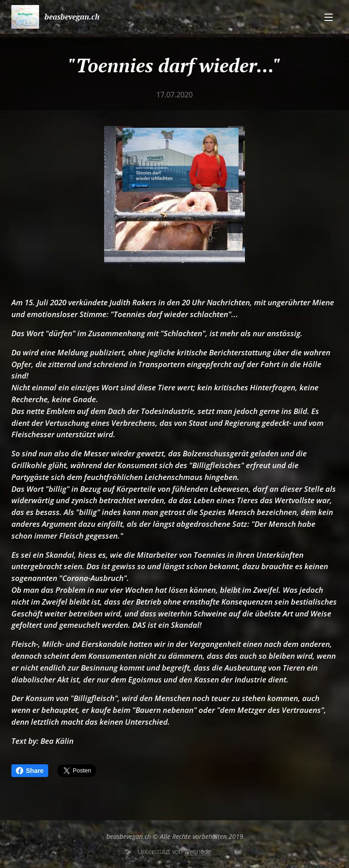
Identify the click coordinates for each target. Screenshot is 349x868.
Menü (329, 17)
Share (30, 771)
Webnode (198, 851)
